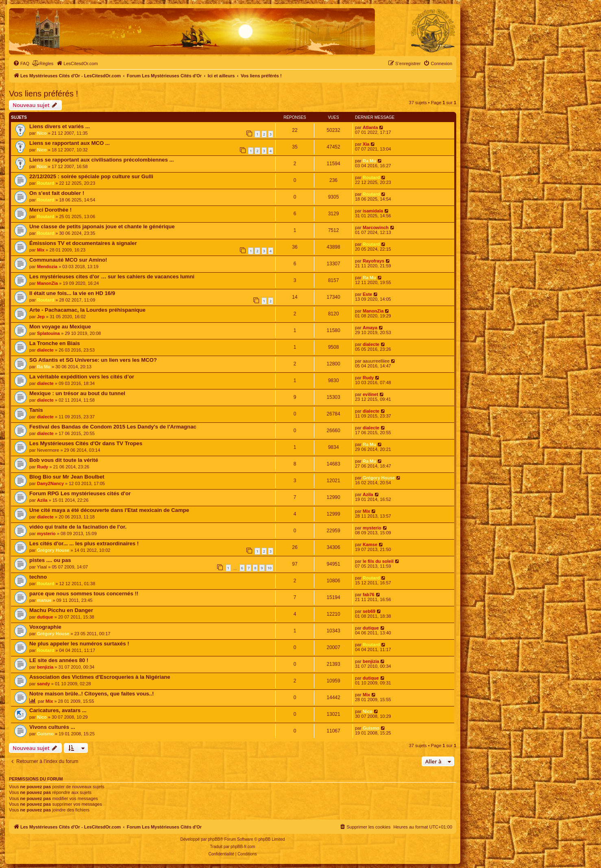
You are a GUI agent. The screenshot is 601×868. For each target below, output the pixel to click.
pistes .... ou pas (50, 560)
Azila (42, 500)
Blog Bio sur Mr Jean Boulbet (67, 477)
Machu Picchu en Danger (61, 610)
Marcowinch (376, 227)
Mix (41, 250)
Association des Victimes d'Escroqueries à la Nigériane (100, 677)
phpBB (214, 839)
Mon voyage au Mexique (60, 327)
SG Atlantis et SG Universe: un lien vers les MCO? (93, 360)
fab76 (369, 595)
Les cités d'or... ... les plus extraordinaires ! (84, 543)
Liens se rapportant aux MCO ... (70, 143)
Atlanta (370, 127)
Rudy (368, 378)
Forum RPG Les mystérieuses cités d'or (80, 493)
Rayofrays (373, 261)
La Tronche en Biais (55, 343)
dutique (45, 617)
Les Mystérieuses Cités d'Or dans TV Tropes (86, 443)
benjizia (45, 667)
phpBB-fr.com (243, 847)
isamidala (373, 211)
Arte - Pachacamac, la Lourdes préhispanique (87, 310)
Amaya (370, 328)
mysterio (46, 533)
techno (38, 577)
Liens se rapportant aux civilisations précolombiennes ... (101, 160)
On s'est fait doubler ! (57, 193)
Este (367, 294)
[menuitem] (21, 63)
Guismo (45, 734)
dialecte (45, 350)
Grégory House (379, 478)
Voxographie (45, 627)
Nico (42, 133)
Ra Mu (369, 161)
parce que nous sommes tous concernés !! (84, 594)
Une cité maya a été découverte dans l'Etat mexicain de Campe (109, 510)
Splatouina (48, 333)
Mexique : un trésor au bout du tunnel (77, 393)
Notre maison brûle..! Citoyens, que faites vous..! (91, 694)
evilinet (370, 394)
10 (270, 568)
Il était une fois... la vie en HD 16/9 (72, 293)
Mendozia (47, 267)
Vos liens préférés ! (44, 94)
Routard (46, 183)
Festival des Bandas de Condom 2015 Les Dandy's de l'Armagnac (113, 427)
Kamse (370, 544)
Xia (366, 144)
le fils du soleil (378, 561)
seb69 (369, 611)
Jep (41, 317)
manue (44, 600)
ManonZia (47, 283)
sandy (44, 684)
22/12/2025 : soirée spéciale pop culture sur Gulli (91, 176)
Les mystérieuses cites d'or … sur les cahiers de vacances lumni (112, 277)
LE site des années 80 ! (59, 660)
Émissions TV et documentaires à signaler (83, 243)
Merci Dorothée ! (50, 210)
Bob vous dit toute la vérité (64, 460)
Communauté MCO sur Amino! (68, 260)
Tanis (36, 410)
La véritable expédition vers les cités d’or (82, 377)
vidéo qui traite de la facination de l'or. (78, 527)
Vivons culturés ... (52, 727)
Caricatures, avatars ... (58, 710)
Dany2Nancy (50, 483)
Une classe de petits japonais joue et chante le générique (102, 226)
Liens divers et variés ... (60, 126)
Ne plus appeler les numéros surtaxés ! (79, 644)
